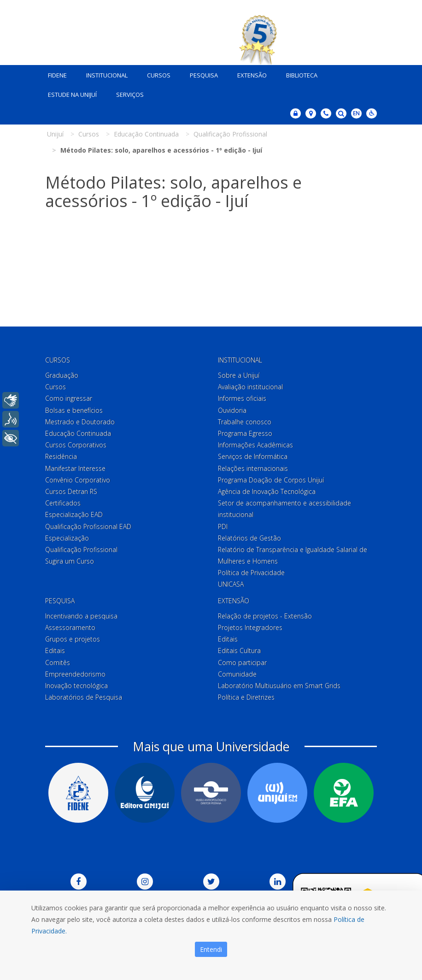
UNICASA (231, 585)
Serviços (130, 95)
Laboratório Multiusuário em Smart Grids (279, 686)
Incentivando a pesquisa (81, 616)
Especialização (67, 538)
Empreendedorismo (75, 674)
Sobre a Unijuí (239, 375)
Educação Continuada (78, 433)
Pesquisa (204, 75)
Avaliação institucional (250, 387)
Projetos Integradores (250, 627)
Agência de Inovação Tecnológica (267, 491)
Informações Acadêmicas (255, 445)
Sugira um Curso (70, 561)
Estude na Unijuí (72, 95)
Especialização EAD (74, 514)
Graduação (62, 375)
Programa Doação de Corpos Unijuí (271, 480)
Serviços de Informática (253, 456)
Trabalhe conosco (245, 422)
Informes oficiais (242, 399)
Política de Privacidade (251, 573)
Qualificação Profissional (81, 549)
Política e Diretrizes (246, 697)
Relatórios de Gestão (249, 538)
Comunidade (237, 674)
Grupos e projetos (73, 639)
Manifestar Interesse (75, 468)
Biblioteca (302, 75)
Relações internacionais (253, 468)
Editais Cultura (239, 650)
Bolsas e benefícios (74, 410)
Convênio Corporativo (78, 480)
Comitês (58, 662)
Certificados (63, 503)
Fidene (57, 75)
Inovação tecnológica (76, 686)
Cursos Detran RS (71, 491)
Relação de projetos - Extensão (265, 616)
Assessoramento (70, 627)
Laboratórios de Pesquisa (84, 697)
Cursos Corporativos (76, 445)
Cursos (159, 75)
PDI (223, 526)
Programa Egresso (245, 433)
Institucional (107, 75)
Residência (61, 456)
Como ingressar (69, 399)
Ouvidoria (232, 410)
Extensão (252, 75)
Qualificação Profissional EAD (88, 526)
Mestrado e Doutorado (80, 422)
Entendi (211, 949)
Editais (55, 650)
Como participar (242, 662)
